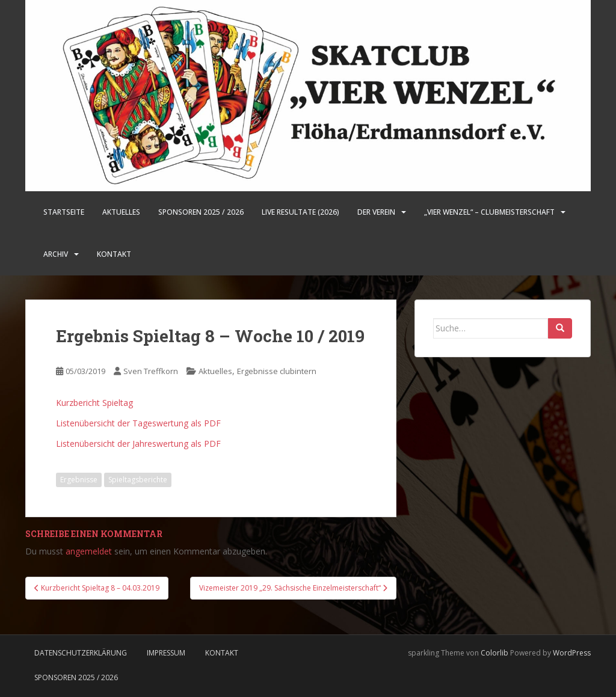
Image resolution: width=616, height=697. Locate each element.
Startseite (64, 212)
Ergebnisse (79, 480)
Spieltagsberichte (138, 480)
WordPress (572, 653)
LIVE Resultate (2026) (300, 212)
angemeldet (89, 551)
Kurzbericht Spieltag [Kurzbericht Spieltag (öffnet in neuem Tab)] (94, 403)
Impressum (166, 653)
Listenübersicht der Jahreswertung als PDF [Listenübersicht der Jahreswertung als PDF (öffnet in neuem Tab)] (138, 444)
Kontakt (114, 254)
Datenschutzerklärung (81, 653)
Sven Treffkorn (151, 371)
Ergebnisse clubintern (277, 371)
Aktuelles (121, 212)
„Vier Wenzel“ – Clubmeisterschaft (489, 212)
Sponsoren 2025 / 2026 (201, 212)
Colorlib (494, 653)
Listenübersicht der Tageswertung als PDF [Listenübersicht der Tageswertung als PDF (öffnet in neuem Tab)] (138, 423)
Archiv (56, 254)
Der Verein (376, 212)
